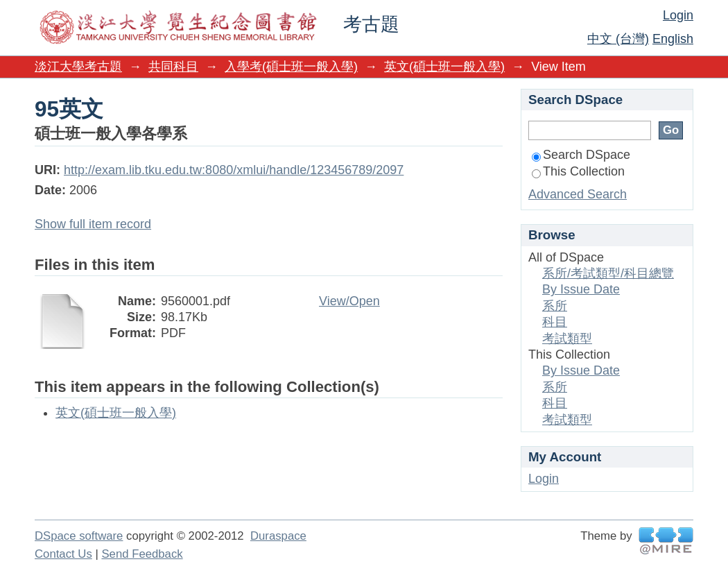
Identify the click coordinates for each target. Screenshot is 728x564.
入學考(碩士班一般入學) (291, 67)
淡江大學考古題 (78, 67)
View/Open (349, 301)
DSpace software (79, 536)
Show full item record (93, 224)
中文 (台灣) (618, 39)
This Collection (578, 171)
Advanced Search (578, 194)
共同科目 (173, 67)
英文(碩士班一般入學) (444, 67)
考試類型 (567, 339)
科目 (555, 322)
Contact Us (63, 554)
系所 (555, 306)
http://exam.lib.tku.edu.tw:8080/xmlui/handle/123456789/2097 (234, 170)
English (673, 39)
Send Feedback (142, 554)
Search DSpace (581, 155)
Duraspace (278, 536)
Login (678, 15)
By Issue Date (581, 289)
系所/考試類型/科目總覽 (608, 273)
